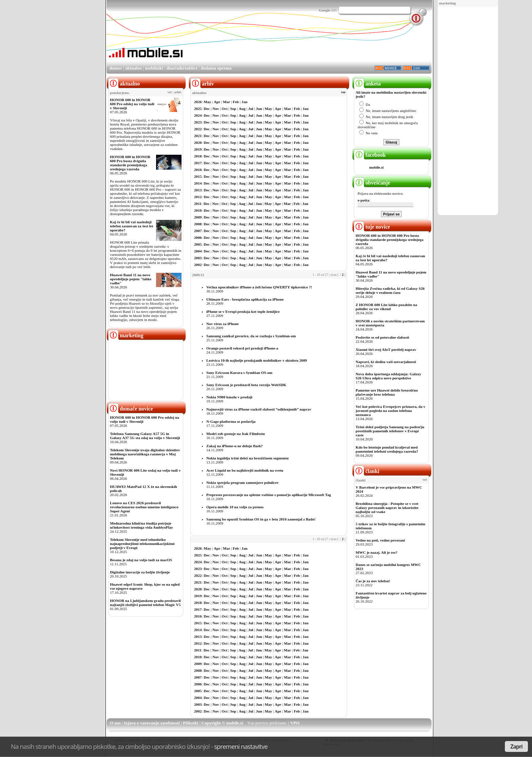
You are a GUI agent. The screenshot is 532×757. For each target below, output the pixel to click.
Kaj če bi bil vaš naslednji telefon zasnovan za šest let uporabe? (131, 226)
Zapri (516, 746)
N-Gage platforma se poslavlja (231, 421)
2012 (198, 197)
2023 (198, 122)
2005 (198, 244)
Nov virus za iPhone (222, 324)
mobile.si (376, 167)
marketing (448, 3)
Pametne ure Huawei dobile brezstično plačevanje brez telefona (387, 392)
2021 (198, 136)
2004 (198, 251)
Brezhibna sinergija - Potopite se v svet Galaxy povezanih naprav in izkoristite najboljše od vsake (387, 508)
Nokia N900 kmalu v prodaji (229, 397)
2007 (198, 231)
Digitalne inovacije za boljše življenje (140, 572)
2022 (198, 129)
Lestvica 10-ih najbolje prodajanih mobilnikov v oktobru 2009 (257, 360)
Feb (236, 102)
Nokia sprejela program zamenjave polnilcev (242, 482)
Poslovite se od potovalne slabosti (382, 337)
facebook (370, 155)
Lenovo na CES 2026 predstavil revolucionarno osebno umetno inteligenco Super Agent (144, 507)
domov (116, 68)
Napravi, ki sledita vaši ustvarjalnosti (386, 362)
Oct (224, 109)
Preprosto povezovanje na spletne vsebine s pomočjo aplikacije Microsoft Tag (269, 495)
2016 (198, 170)
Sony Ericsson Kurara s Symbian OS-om (239, 373)
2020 (198, 143)
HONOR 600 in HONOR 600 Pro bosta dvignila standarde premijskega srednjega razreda (130, 163)
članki (367, 471)
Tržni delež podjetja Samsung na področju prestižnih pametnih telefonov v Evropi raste (390, 431)
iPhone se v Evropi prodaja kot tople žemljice (243, 311)
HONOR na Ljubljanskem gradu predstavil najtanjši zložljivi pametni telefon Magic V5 (145, 603)
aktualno (134, 68)
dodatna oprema (216, 68)
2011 (198, 204)
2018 (198, 156)
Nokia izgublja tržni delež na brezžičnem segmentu (248, 458)
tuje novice (372, 227)
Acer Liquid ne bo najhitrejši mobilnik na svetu (245, 470)
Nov (216, 109)
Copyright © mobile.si (222, 723)
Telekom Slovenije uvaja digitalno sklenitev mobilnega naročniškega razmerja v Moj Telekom (145, 454)
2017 (198, 163)
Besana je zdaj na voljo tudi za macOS (141, 560)
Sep (233, 109)
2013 (198, 190)
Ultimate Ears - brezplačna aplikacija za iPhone (245, 299)
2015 (198, 176)
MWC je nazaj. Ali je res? (376, 552)
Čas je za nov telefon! (373, 581)
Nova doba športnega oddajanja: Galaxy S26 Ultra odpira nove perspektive (388, 376)
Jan (244, 102)
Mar (226, 102)
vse (343, 92)
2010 (198, 210)
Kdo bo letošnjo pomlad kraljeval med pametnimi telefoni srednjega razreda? (387, 449)
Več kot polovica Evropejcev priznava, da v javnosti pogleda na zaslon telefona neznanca (390, 411)
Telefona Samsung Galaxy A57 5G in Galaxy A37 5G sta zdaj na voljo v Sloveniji (145, 436)
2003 (198, 258)
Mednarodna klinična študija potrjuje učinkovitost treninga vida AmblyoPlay (141, 525)
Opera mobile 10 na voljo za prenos (235, 507)
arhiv (178, 92)
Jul (251, 109)
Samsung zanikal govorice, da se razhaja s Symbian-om (251, 336)
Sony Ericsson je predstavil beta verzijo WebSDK (246, 385)
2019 (198, 149)
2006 (198, 238)
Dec (207, 109)
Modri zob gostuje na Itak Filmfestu (235, 434)
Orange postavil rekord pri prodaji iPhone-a (242, 348)
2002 (198, 265)
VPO (295, 723)
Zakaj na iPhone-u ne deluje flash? (234, 446)
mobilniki (154, 68)
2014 (198, 183)
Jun (259, 109)
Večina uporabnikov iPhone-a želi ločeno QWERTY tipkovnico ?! (259, 287)
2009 (198, 217)
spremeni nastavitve (241, 746)
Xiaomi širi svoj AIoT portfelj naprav (386, 349)
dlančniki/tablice (182, 68)
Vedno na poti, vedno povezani (380, 540)
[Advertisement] (468, 111)
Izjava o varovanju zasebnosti (152, 723)
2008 (198, 224)
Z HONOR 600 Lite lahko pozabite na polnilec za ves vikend (386, 307)
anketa (367, 84)
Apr (217, 102)
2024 (198, 115)
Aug (242, 109)
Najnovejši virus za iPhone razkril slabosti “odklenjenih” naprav (259, 409)
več (170, 92)
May (207, 102)
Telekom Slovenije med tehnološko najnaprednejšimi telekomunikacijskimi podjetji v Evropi (142, 544)
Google (325, 10)
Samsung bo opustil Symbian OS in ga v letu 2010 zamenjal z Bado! (261, 519)
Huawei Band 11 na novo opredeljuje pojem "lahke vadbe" (131, 279)
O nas (115, 723)
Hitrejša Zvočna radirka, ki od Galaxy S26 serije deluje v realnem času (390, 290)
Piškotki (191, 723)
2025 (198, 109)
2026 (198, 102)
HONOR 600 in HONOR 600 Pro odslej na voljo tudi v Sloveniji (132, 104)
